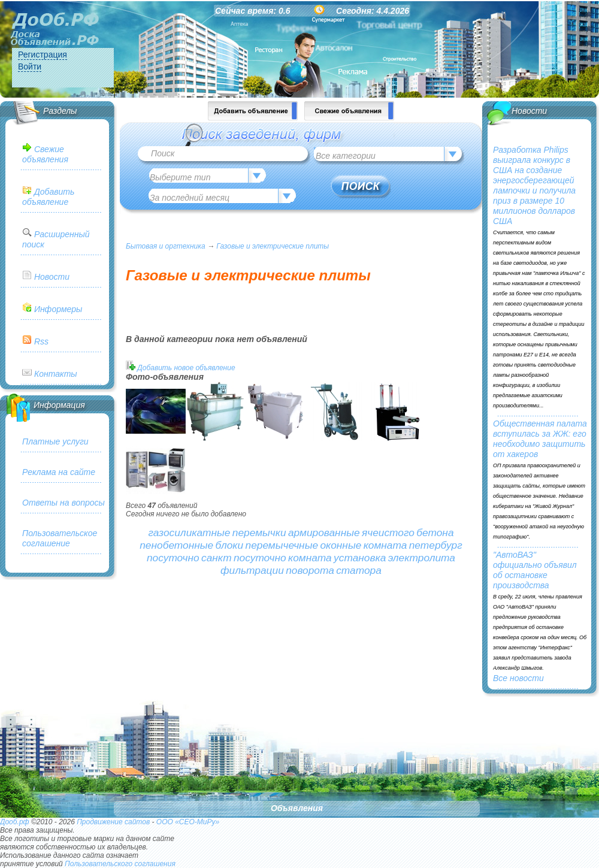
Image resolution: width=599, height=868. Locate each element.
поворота (310, 570)
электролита (422, 558)
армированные (324, 533)
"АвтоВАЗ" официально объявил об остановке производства (535, 570)
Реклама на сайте (59, 472)
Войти (30, 66)
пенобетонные (176, 545)
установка (360, 558)
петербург (436, 545)
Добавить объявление (48, 197)
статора (359, 570)
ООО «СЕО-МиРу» (188, 822)
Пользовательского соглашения (120, 864)
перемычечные (282, 545)
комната (385, 545)
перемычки (259, 533)
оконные (341, 545)
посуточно (173, 558)
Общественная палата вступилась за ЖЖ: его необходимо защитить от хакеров (540, 439)
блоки (230, 545)
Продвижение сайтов (113, 822)
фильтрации (252, 570)
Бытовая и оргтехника (166, 246)
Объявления (297, 808)
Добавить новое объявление (186, 368)
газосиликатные (189, 533)
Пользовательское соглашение (60, 538)
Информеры (58, 309)
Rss (41, 341)
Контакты (56, 374)
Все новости (518, 678)
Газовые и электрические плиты (273, 246)
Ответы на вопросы (63, 503)
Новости (52, 277)
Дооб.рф (15, 822)
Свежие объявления (45, 154)
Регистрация (43, 55)
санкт (217, 558)
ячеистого (388, 533)
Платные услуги (55, 441)
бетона (435, 533)
